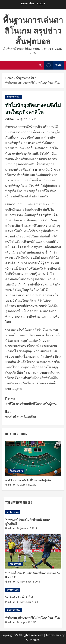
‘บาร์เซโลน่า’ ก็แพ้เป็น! (33, 414)
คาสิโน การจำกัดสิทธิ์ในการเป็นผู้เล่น (33, 401)
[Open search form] (40, 65)
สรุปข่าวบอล (13, 512)
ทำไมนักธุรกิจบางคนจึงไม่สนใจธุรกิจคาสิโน (32, 617)
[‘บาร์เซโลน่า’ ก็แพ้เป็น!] (33, 590)
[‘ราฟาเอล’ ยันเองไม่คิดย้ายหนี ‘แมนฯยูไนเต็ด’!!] (33, 512)
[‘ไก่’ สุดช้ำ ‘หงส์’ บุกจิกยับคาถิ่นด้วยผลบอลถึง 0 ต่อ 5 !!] (33, 551)
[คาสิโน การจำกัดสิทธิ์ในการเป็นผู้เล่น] (33, 458)
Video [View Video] (53, 65)
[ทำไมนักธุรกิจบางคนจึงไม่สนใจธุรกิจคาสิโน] (33, 610)
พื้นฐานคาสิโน (14, 97)
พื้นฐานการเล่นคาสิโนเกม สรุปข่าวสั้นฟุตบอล (33, 30)
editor (10, 119)
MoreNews (53, 635)
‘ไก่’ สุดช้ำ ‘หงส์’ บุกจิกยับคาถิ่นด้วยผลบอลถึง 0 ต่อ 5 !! (32, 575)
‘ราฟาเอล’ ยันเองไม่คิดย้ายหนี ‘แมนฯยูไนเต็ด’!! (28, 522)
